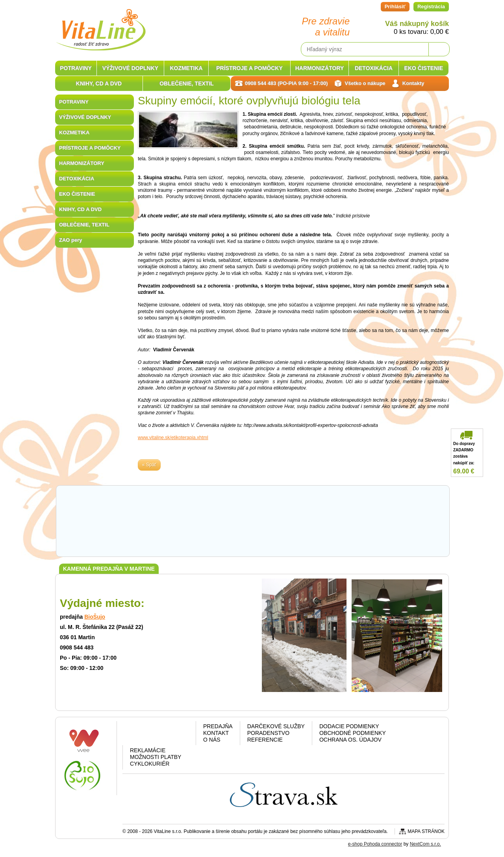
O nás (212, 740)
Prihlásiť (395, 6)
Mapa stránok (426, 831)
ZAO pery (71, 240)
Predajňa (218, 726)
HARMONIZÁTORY (82, 163)
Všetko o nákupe (365, 83)
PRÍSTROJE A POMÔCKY (90, 148)
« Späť (149, 465)
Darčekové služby (276, 726)
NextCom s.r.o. (425, 844)
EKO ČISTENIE (77, 194)
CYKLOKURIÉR (150, 764)
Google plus (158, 735)
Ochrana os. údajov (350, 740)
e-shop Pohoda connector (375, 844)
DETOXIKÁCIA (77, 179)
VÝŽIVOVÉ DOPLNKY (85, 117)
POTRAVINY (74, 102)
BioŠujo (95, 617)
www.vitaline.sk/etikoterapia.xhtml (173, 438)
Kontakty (413, 83)
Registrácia (431, 6)
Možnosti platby (156, 757)
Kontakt (216, 733)
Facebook (138, 735)
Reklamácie (148, 750)
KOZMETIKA (74, 133)
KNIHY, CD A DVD (80, 209)
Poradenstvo (268, 733)
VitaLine (100, 25)
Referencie (265, 740)
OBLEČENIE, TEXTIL (84, 225)
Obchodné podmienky (353, 733)
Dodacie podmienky (349, 726)
